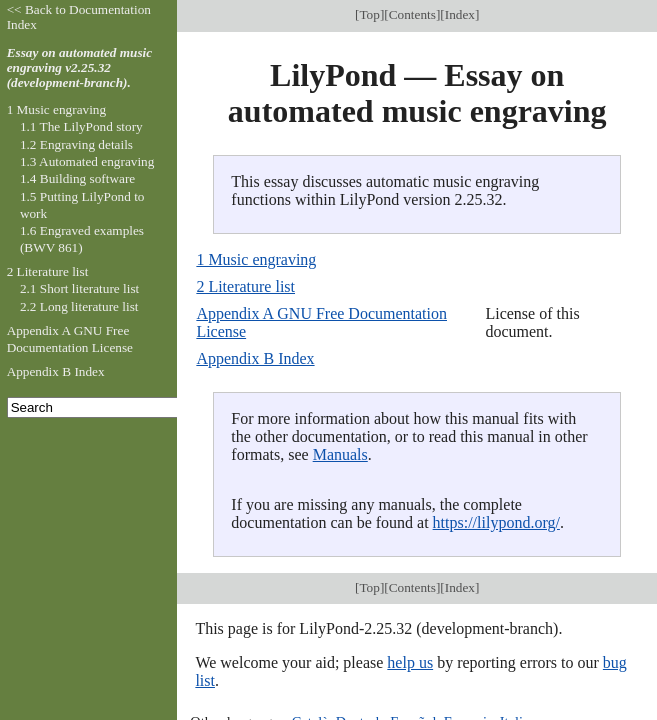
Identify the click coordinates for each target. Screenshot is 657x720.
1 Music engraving (256, 259)
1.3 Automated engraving (87, 161)
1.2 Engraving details (76, 144)
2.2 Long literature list (79, 306)
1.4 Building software (77, 178)
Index (460, 14)
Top (369, 14)
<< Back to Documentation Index (79, 17)
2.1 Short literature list (79, 288)
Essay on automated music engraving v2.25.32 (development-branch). (80, 67)
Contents (412, 14)
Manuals (340, 454)
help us (410, 662)
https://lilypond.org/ (496, 522)
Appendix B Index (255, 358)
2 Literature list (245, 286)
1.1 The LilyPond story (81, 126)
